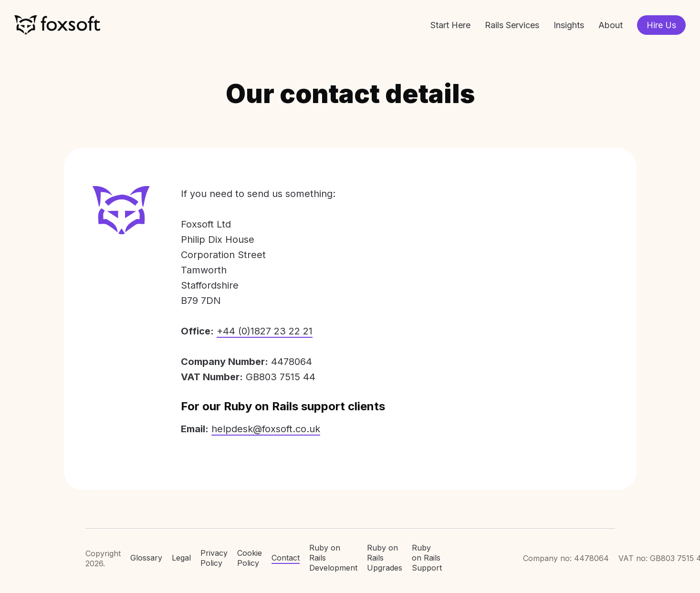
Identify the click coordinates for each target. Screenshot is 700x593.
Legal (181, 558)
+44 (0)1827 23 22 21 (265, 331)
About (611, 25)
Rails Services (512, 25)
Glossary (146, 558)
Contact (286, 558)
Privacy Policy (214, 558)
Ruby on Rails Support (427, 558)
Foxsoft (57, 25)
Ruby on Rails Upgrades (385, 558)
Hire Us (661, 25)
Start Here (450, 25)
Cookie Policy (250, 558)
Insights (569, 25)
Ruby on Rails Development (333, 558)
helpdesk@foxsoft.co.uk (266, 429)
